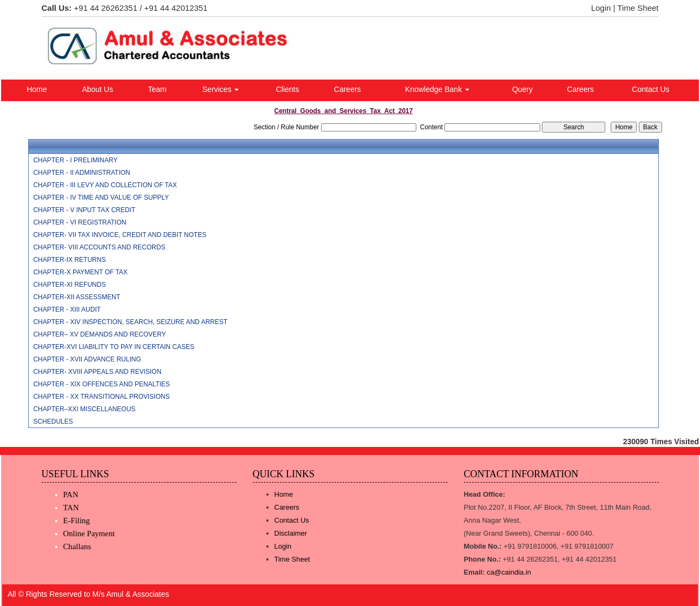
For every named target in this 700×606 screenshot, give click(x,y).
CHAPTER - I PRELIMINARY (75, 160)
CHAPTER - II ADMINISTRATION (81, 173)
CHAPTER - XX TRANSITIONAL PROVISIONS (101, 397)
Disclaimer (291, 533)
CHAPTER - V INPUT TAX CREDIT (84, 210)
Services (221, 89)
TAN (71, 508)
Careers (348, 89)
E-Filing (77, 521)
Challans (77, 546)
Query (522, 89)
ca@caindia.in (509, 572)
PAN (71, 495)
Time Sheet (638, 8)
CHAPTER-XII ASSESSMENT (77, 297)
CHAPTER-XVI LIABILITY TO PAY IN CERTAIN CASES (114, 347)
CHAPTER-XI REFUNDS (69, 285)
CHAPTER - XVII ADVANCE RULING (87, 359)
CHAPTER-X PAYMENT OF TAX (80, 272)
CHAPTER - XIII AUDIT (67, 309)
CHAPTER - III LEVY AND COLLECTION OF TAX (105, 185)
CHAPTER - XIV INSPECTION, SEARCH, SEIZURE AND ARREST (130, 322)
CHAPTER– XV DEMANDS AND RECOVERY (99, 334)
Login (601, 8)
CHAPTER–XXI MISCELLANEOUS (84, 409)
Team (157, 89)
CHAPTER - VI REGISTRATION (80, 222)
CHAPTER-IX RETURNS (69, 260)
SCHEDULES (53, 421)
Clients (288, 89)
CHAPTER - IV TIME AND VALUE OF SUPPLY (101, 197)
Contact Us (650, 89)
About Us (97, 89)
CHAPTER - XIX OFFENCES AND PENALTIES (102, 384)
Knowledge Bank (437, 89)
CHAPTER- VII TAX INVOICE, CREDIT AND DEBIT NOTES (120, 235)
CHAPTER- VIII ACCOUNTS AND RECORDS (99, 247)
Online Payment (89, 533)
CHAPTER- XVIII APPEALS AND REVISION (97, 372)
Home (37, 89)
